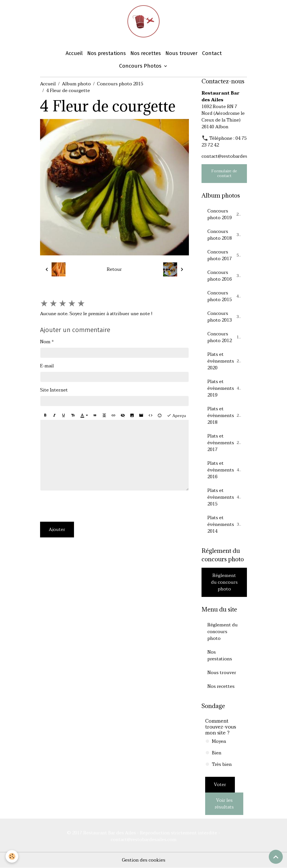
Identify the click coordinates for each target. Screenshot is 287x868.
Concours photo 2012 (224, 337)
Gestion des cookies (144, 860)
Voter (220, 785)
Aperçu (176, 415)
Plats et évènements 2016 (224, 470)
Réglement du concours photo (224, 582)
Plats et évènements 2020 (224, 361)
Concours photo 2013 (224, 317)
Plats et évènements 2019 (224, 388)
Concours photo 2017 (224, 255)
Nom (45, 342)
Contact (212, 53)
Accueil (74, 53)
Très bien (222, 764)
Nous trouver (181, 53)
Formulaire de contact (224, 174)
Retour (114, 269)
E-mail (47, 366)
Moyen (219, 741)
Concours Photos (141, 66)
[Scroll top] (276, 857)
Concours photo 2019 (224, 214)
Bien (217, 753)
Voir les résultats (224, 804)
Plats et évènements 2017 (224, 443)
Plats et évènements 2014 (224, 525)
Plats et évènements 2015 (224, 497)
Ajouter (57, 530)
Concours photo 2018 (224, 235)
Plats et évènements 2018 (224, 416)
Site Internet (54, 390)
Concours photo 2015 (120, 84)
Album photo (76, 84)
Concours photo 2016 (224, 276)
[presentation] (83, 506)
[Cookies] (12, 856)
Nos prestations (107, 53)
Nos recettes (146, 53)
